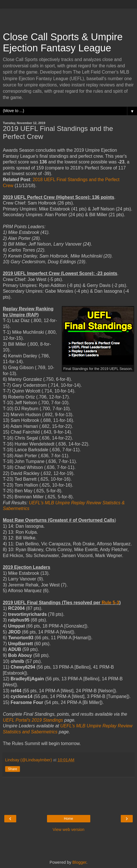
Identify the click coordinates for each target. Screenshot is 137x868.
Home (68, 819)
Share (13, 769)
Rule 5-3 (111, 603)
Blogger (79, 862)
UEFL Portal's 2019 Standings (33, 720)
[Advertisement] (69, 17)
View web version (69, 829)
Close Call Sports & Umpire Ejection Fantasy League (63, 42)
